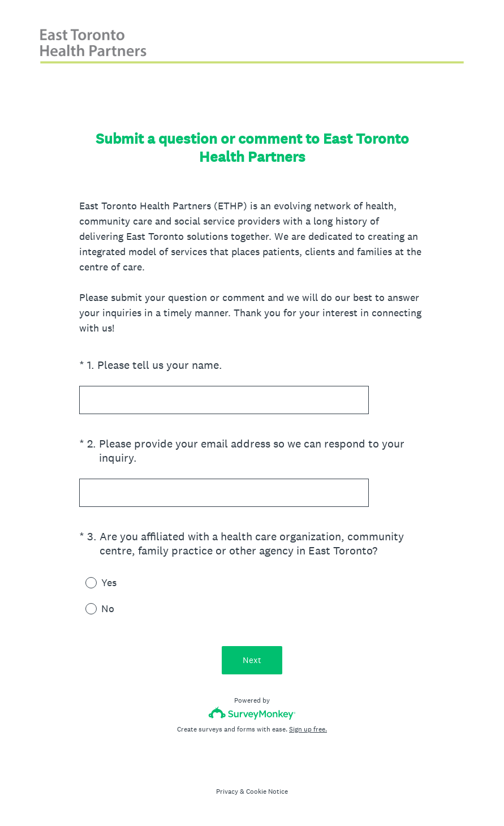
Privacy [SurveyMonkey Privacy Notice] (227, 791)
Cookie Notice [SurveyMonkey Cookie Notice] (267, 791)
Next (252, 660)
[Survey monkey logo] (252, 713)
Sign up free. (308, 729)
